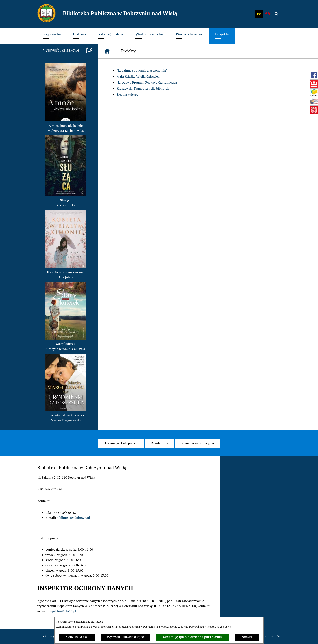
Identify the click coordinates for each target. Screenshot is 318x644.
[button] (259, 14)
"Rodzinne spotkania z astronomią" (142, 70)
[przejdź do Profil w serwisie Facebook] (314, 75)
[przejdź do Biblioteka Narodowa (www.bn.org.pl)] (314, 84)
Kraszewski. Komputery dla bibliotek (143, 88)
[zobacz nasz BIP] (268, 14)
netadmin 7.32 (270, 636)
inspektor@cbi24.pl (62, 611)
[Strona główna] (107, 51)
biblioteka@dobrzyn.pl (73, 518)
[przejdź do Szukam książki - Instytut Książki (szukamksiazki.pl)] (314, 93)
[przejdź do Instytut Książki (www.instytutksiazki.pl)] (314, 110)
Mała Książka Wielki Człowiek (138, 76)
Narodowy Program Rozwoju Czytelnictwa (147, 82)
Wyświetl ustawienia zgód (126, 637)
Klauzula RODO (77, 637)
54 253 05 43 (224, 627)
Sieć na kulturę (127, 94)
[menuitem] (52, 36)
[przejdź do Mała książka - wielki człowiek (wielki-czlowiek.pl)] (314, 101)
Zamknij (247, 637)
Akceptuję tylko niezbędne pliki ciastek (193, 637)
